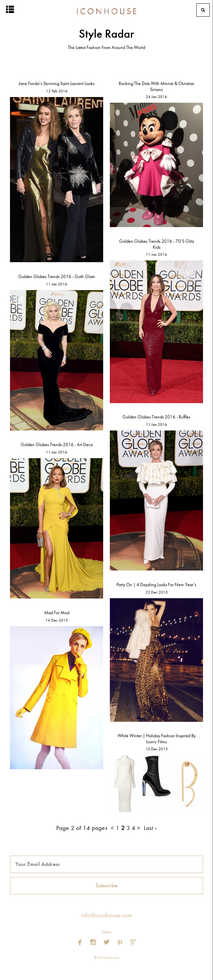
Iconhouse (106, 10)
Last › (150, 828)
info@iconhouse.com (106, 915)
